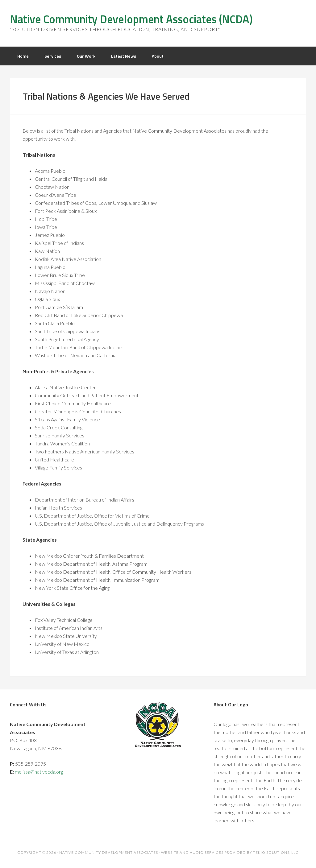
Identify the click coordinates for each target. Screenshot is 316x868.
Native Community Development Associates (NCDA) (131, 19)
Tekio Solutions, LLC (276, 852)
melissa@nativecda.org (39, 772)
